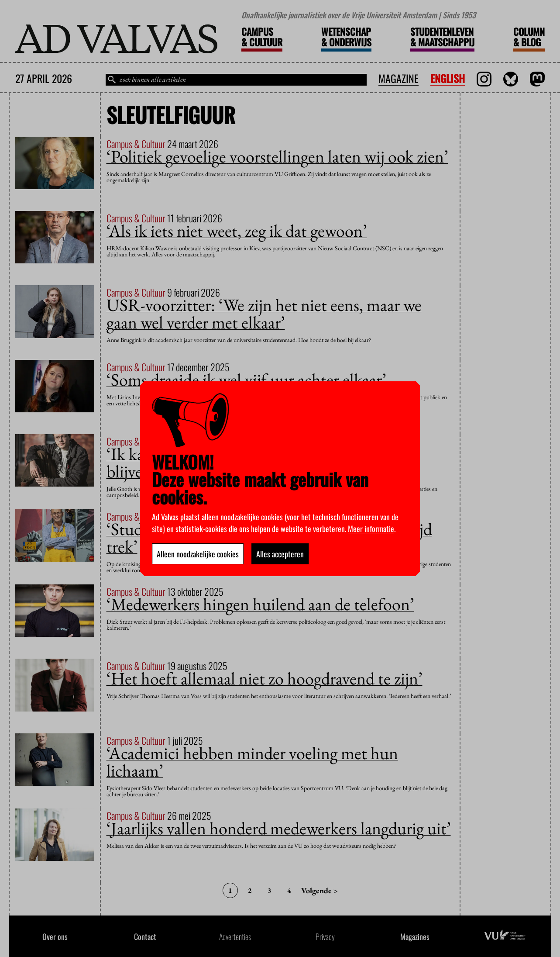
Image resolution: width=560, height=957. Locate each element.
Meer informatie (371, 529)
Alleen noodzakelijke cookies (198, 554)
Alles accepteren (280, 554)
